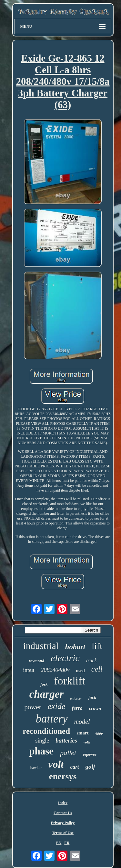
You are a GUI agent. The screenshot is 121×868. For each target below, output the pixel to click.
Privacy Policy (63, 823)
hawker (36, 768)
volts (87, 742)
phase (41, 751)
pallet (68, 753)
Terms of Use (63, 833)
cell (97, 669)
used (81, 671)
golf (91, 767)
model (82, 722)
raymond (36, 661)
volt (56, 764)
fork (44, 684)
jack (92, 698)
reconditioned (46, 731)
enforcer (76, 698)
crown (95, 708)
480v (99, 734)
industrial (41, 646)
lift (97, 646)
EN (59, 843)
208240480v (55, 670)
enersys (63, 776)
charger (46, 694)
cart (74, 767)
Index (63, 803)
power (33, 707)
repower (89, 754)
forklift (70, 681)
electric (65, 658)
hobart (75, 647)
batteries (66, 740)
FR (67, 843)
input (29, 670)
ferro (77, 708)
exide (57, 706)
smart (83, 733)
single (42, 741)
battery (51, 719)
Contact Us (63, 813)
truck (91, 660)
